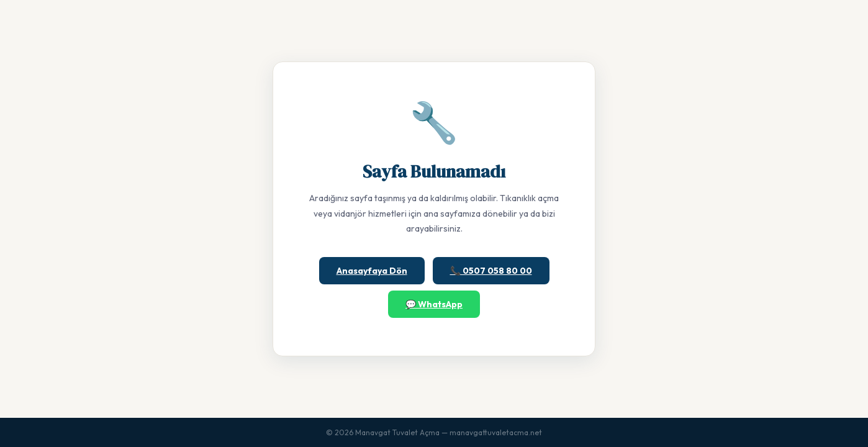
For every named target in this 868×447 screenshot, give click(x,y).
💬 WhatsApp (434, 304)
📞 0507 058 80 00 (491, 271)
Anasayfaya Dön (372, 271)
